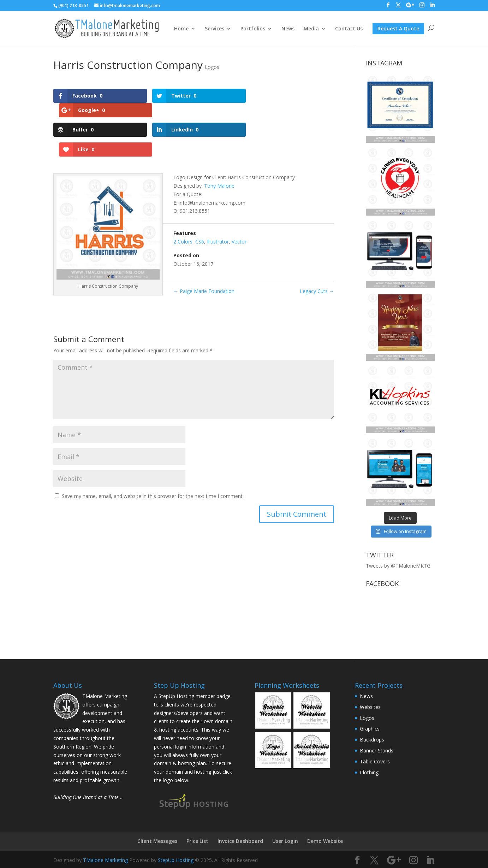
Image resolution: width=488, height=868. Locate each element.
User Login (285, 841)
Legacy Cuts (317, 257)
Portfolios (253, 29)
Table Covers (375, 761)
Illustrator (218, 207)
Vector (239, 207)
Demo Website (325, 841)
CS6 (200, 207)
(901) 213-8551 (73, 5)
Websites (370, 707)
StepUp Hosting (176, 860)
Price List (197, 841)
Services (215, 29)
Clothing (369, 772)
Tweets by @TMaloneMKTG (398, 566)
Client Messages (157, 841)
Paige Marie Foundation (204, 257)
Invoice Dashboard (240, 841)
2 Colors (183, 207)
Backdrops (372, 740)
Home (181, 29)
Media (311, 29)
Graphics (370, 729)
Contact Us (349, 29)
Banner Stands (377, 750)
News (288, 29)
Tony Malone (219, 151)
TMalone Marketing (105, 860)
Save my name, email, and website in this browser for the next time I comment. (153, 462)
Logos (212, 67)
